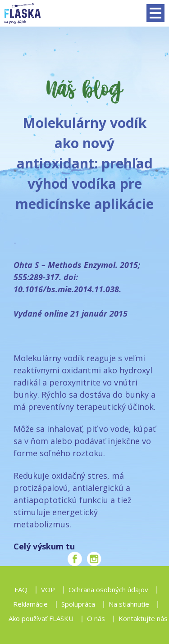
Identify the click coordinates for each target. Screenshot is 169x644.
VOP (48, 590)
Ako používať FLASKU (41, 618)
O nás (96, 618)
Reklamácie (30, 604)
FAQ (21, 590)
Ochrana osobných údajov (108, 590)
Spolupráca (78, 604)
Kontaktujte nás (143, 618)
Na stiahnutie (129, 604)
